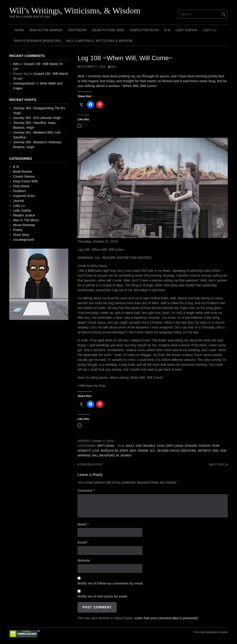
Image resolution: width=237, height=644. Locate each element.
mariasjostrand (24, 83)
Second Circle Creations (177, 451)
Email (83, 542)
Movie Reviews (24, 225)
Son (223, 451)
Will (114, 67)
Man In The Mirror (46, 30)
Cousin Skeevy (24, 176)
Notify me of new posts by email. (103, 596)
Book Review (23, 172)
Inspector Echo (144, 30)
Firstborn (77, 30)
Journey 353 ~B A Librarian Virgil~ (38, 118)
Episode (191, 446)
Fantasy (205, 446)
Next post (217, 465)
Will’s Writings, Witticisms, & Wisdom (75, 11)
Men (133, 451)
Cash (161, 446)
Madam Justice (24, 215)
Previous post (92, 465)
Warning (84, 456)
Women (126, 456)
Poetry (18, 230)
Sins (215, 451)
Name (83, 524)
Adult (130, 446)
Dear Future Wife (108, 30)
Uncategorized (24, 240)
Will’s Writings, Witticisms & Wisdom (99, 41)
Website (84, 560)
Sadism (143, 451)
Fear (216, 446)
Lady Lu (209, 30)
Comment (86, 491)
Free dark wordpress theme (211, 632)
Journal (19, 201)
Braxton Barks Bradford (38, 41)
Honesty (84, 451)
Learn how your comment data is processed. (167, 618)
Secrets (204, 451)
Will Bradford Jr (106, 456)
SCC (152, 451)
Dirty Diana (106, 446)
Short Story (21, 235)
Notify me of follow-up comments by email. (111, 583)
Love (96, 451)
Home (19, 30)
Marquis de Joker (115, 451)
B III (167, 30)
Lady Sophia (186, 30)
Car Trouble (146, 446)
